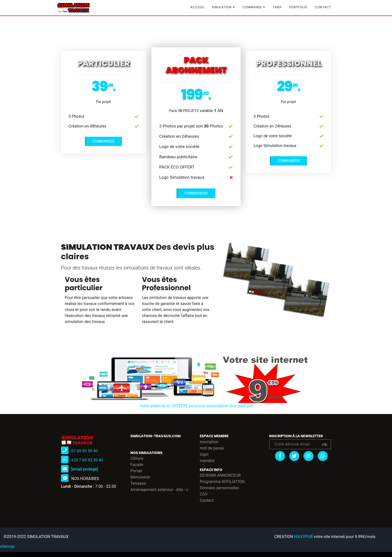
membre (207, 461)
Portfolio (298, 7)
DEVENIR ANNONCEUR (220, 475)
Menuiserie (140, 477)
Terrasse (138, 483)
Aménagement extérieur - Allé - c (159, 490)
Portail (136, 471)
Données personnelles (219, 488)
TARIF (277, 7)
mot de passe (212, 448)
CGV (204, 494)
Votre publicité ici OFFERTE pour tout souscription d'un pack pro (196, 406)
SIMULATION (223, 7)
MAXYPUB (303, 537)
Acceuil (197, 7)
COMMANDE (254, 7)
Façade (137, 465)
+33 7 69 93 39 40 (87, 460)
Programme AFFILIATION (222, 482)
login (204, 454)
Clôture (137, 458)
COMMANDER (103, 141)
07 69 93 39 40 (84, 451)
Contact (323, 7)
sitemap (7, 546)
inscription (209, 442)
